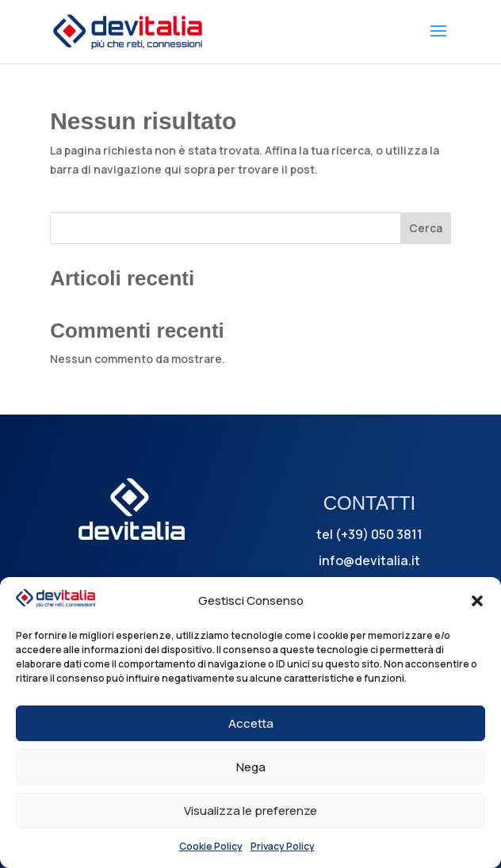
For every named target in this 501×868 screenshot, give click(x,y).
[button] (477, 601)
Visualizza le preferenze (250, 811)
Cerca (426, 228)
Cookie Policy (211, 846)
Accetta (251, 723)
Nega (251, 767)
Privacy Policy (283, 846)
